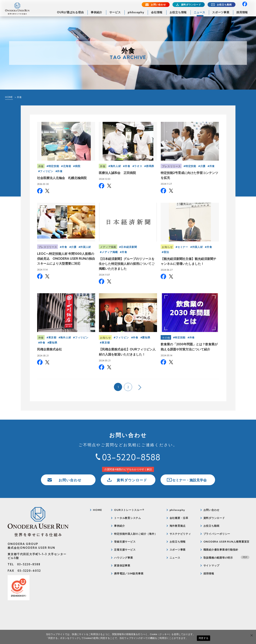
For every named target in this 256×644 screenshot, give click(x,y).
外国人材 (86, 247)
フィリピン (47, 171)
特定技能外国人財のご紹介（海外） (136, 534)
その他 (166, 338)
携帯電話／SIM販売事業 (129, 574)
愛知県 (53, 343)
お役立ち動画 (224, 5)
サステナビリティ (180, 534)
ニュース (200, 12)
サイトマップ (212, 566)
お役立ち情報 (178, 12)
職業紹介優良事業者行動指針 (221, 550)
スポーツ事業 (221, 12)
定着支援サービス (125, 550)
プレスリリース (171, 166)
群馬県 (150, 166)
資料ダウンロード (191, 5)
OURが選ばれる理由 (70, 12)
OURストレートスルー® (129, 510)
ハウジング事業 (123, 558)
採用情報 (242, 12)
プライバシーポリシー (217, 534)
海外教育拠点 (178, 526)
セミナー (183, 247)
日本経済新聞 (129, 247)
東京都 (52, 337)
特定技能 (54, 166)
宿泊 (166, 252)
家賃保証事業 (122, 566)
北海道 (67, 166)
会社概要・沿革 (179, 518)
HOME (9, 97)
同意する (204, 638)
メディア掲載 (108, 247)
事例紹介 (97, 12)
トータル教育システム (128, 518)
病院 (78, 166)
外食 (41, 166)
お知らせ (167, 247)
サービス (115, 12)
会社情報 (157, 12)
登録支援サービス (125, 542)
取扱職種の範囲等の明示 (218, 558)
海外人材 (116, 166)
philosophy (136, 12)
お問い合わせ (158, 5)
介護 (203, 166)
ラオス (138, 166)
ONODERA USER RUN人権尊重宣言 (227, 542)
